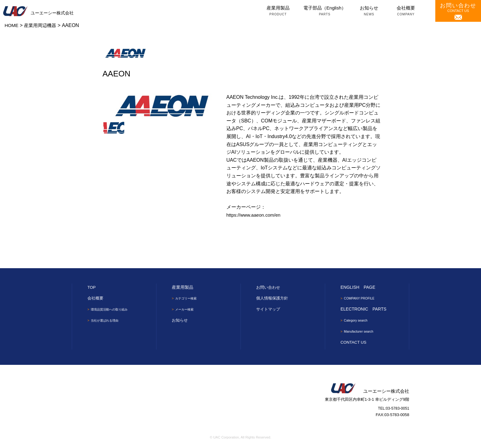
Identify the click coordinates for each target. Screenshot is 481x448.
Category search (358, 320)
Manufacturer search (361, 332)
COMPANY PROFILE (362, 298)
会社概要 (406, 11)
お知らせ (369, 11)
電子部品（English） (325, 11)
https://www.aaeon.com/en (255, 215)
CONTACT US (458, 11)
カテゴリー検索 (188, 298)
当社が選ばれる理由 (108, 320)
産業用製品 (278, 11)
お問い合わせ (269, 287)
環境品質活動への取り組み (113, 309)
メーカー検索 (187, 310)
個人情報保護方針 (273, 298)
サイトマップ (269, 309)
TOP (92, 287)
